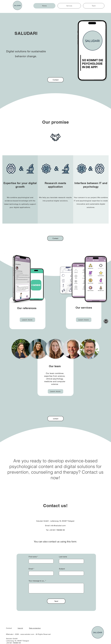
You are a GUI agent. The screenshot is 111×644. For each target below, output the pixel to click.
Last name (63, 557)
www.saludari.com (27, 634)
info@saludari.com (58, 526)
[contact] (55, 419)
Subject (62, 569)
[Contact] (55, 80)
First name (33, 557)
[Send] (56, 601)
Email (31, 569)
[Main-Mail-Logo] (106, 321)
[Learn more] (27, 320)
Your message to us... (37, 581)
